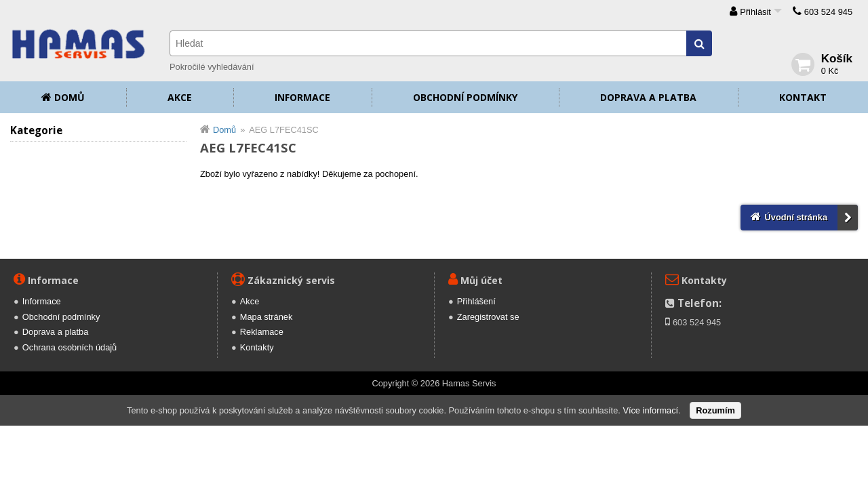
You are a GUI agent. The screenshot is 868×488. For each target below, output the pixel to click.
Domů (70, 97)
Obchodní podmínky (465, 97)
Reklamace (262, 332)
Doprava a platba (648, 97)
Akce (180, 97)
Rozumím (715, 410)
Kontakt (803, 97)
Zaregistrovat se (488, 317)
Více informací (650, 410)
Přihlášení (476, 301)
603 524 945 (828, 12)
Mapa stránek (267, 317)
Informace (302, 97)
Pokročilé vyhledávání (212, 67)
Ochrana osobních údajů (70, 347)
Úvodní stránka (796, 217)
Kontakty (257, 347)
